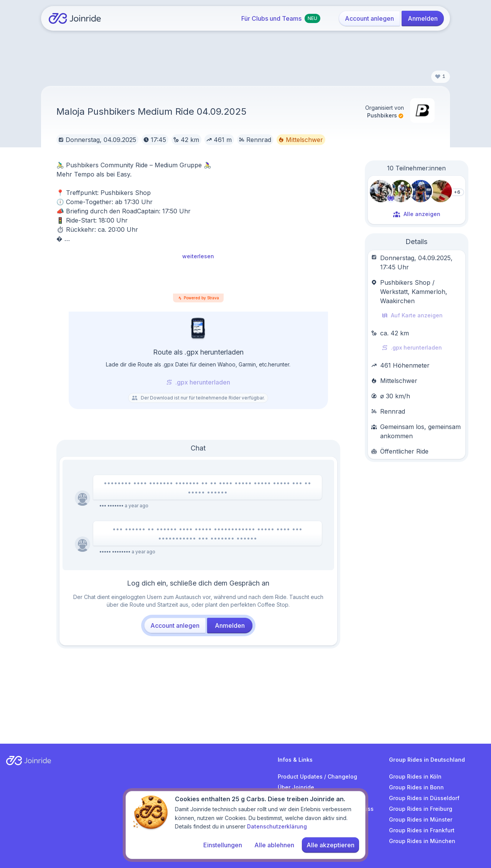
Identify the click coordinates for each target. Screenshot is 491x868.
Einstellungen (223, 846)
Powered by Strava (201, 298)
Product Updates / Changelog (317, 776)
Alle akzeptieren (330, 846)
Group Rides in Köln (415, 776)
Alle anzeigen (417, 214)
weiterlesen (198, 256)
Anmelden (423, 18)
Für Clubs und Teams (281, 18)
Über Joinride (296, 787)
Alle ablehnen (274, 846)
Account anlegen (369, 18)
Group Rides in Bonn (416, 787)
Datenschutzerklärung (277, 827)
